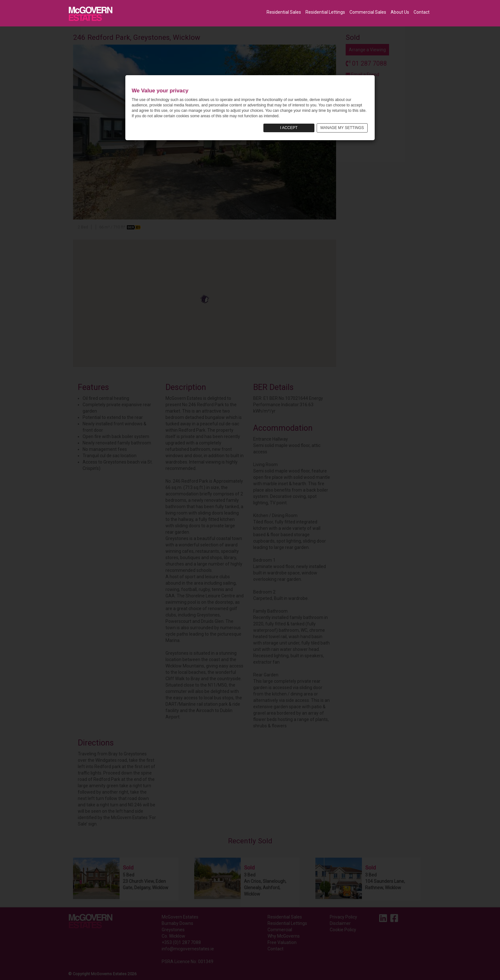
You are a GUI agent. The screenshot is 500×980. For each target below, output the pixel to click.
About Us (400, 12)
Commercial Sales (368, 12)
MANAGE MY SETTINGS (342, 128)
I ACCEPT (289, 128)
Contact (422, 12)
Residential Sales (284, 12)
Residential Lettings (325, 12)
